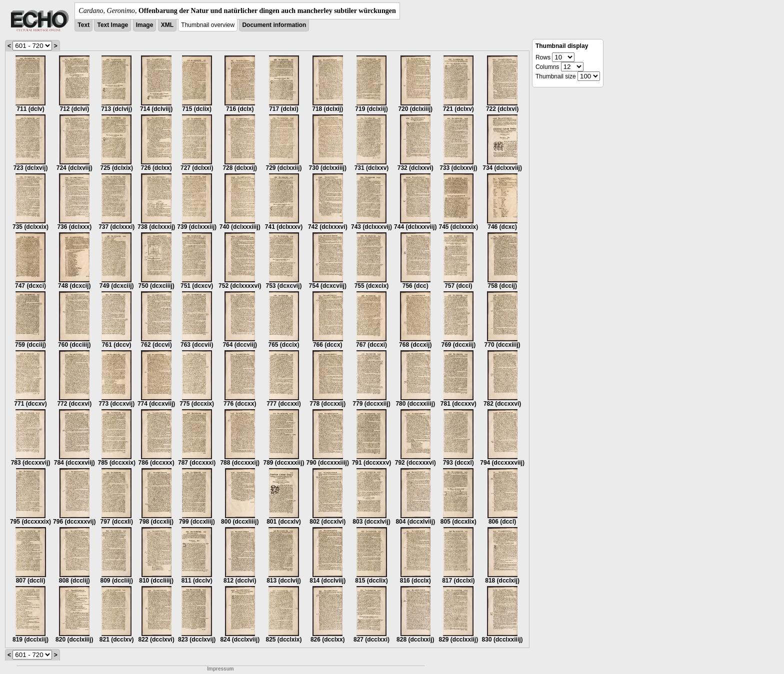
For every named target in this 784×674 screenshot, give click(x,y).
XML (167, 25)
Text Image (112, 25)
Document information (274, 25)
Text (83, 25)
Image (145, 25)
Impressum (220, 669)
